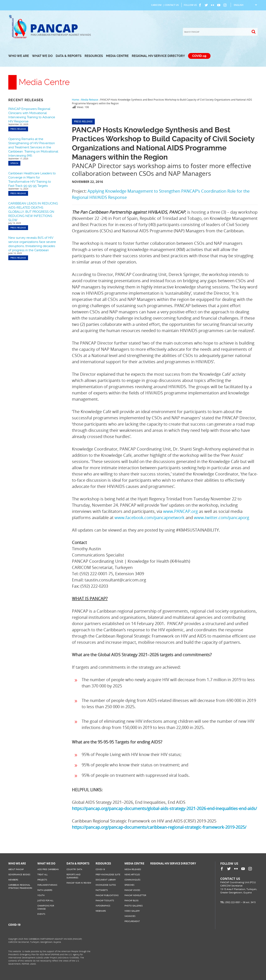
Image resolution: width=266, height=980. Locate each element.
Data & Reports (69, 56)
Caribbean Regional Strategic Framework (20, 886)
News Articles (132, 874)
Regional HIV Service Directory (158, 56)
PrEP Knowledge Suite (108, 874)
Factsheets (102, 890)
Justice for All (45, 900)
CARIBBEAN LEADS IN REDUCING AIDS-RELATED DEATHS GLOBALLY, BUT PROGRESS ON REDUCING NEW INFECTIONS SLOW (33, 212)
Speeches (129, 885)
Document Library (106, 880)
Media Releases (133, 869)
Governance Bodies (19, 874)
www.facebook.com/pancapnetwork (150, 518)
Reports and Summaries (73, 876)
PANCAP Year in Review (79, 883)
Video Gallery (132, 911)
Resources (94, 56)
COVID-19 (199, 56)
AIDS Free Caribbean (48, 869)
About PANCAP (16, 869)
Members (13, 880)
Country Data (74, 869)
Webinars (101, 911)
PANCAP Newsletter (135, 895)
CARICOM (156, 5)
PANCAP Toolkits (105, 900)
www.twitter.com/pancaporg (222, 518)
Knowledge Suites (106, 885)
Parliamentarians (47, 885)
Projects (42, 880)
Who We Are (19, 56)
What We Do (42, 56)
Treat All (42, 874)
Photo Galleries (134, 906)
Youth (41, 895)
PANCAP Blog (131, 900)
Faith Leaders (45, 890)
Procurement (132, 921)
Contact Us (172, 5)
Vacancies (130, 916)
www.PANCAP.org (180, 511)
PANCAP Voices (132, 890)
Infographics (103, 906)
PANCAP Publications (107, 895)
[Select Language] (245, 5)
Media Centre (117, 56)
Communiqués (132, 880)
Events (41, 914)
